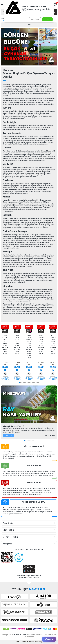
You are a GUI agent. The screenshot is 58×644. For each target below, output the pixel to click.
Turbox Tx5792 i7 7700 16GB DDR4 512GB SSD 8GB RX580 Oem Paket (53, 344)
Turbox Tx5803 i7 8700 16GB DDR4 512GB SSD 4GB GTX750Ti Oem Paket (17, 344)
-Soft (17, 642)
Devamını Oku (8, 435)
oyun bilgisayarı (26, 310)
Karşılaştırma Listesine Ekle (5, 374)
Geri (29, 25)
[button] (4, 333)
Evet (47, 19)
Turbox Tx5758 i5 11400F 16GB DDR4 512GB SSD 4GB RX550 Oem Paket (41, 344)
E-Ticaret (22, 642)
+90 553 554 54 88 (34, 549)
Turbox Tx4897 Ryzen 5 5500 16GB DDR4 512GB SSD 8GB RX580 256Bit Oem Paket (29, 346)
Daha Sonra (35, 19)
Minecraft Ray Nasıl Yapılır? (13, 426)
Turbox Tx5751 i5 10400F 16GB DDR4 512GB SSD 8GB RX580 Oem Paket (5, 344)
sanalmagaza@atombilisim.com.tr (29, 575)
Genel (5, 81)
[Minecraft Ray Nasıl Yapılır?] (29, 404)
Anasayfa (4, 19)
